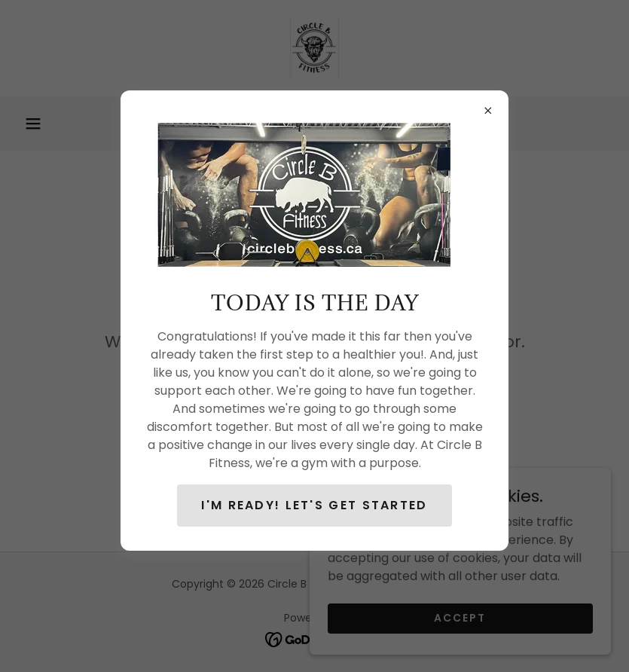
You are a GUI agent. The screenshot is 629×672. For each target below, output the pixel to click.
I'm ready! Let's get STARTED (314, 505)
